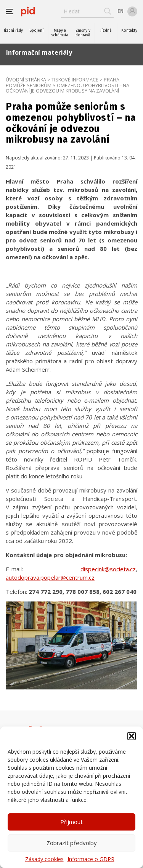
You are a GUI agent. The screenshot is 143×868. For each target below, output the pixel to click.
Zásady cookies (44, 859)
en (121, 11)
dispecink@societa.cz (108, 569)
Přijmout (71, 822)
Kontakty (129, 31)
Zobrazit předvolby (72, 843)
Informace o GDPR (91, 859)
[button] (132, 736)
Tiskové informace (75, 80)
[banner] (28, 11)
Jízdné (106, 31)
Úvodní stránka (26, 80)
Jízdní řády (13, 31)
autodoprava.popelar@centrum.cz (50, 577)
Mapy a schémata (60, 33)
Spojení (36, 31)
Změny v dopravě (83, 33)
